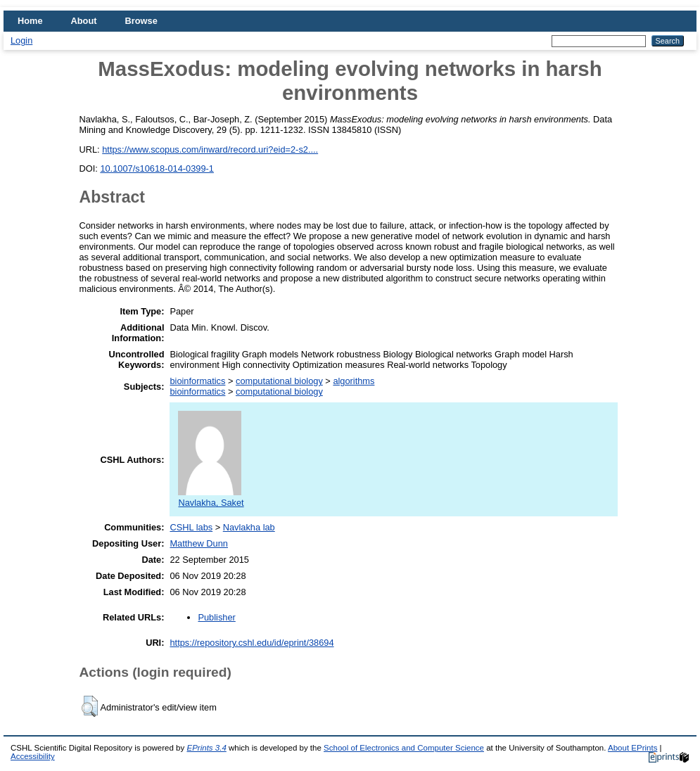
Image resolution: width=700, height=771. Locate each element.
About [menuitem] (84, 21)
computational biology (279, 381)
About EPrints (632, 748)
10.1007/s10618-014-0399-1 (157, 168)
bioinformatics (197, 381)
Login (21, 40)
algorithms (354, 381)
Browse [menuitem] (141, 21)
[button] (90, 706)
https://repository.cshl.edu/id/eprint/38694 (252, 643)
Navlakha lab (249, 527)
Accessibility (33, 756)
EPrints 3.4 (206, 748)
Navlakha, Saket (211, 497)
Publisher (216, 617)
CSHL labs (191, 527)
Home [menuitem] (30, 21)
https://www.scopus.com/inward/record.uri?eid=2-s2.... (210, 149)
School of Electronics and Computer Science (404, 748)
